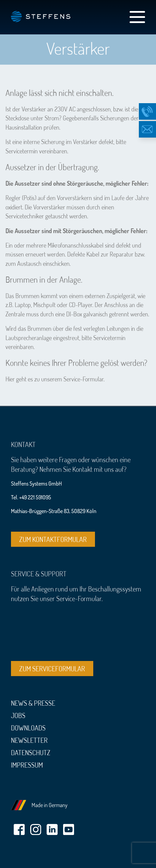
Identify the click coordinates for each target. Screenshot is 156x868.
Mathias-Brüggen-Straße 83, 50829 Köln (54, 511)
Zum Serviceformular (52, 669)
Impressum (27, 765)
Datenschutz (31, 752)
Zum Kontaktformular (53, 539)
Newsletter (29, 740)
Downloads (28, 728)
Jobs (18, 715)
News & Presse (33, 703)
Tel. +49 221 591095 (31, 497)
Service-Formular (83, 379)
